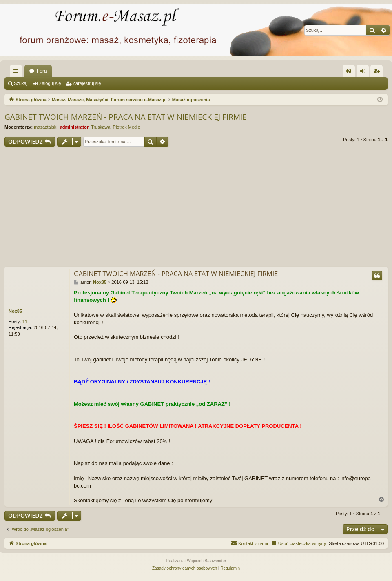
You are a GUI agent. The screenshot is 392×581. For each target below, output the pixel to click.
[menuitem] (349, 71)
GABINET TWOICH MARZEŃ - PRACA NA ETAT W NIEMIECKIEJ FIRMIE (126, 117)
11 (25, 321)
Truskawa (101, 127)
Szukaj (21, 83)
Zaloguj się (50, 83)
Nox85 (15, 311)
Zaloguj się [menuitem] (364, 73)
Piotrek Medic (127, 127)
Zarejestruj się (87, 83)
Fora (42, 71)
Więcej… (18, 73)
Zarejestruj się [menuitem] (378, 73)
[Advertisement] (196, 208)
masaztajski (45, 127)
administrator (74, 127)
